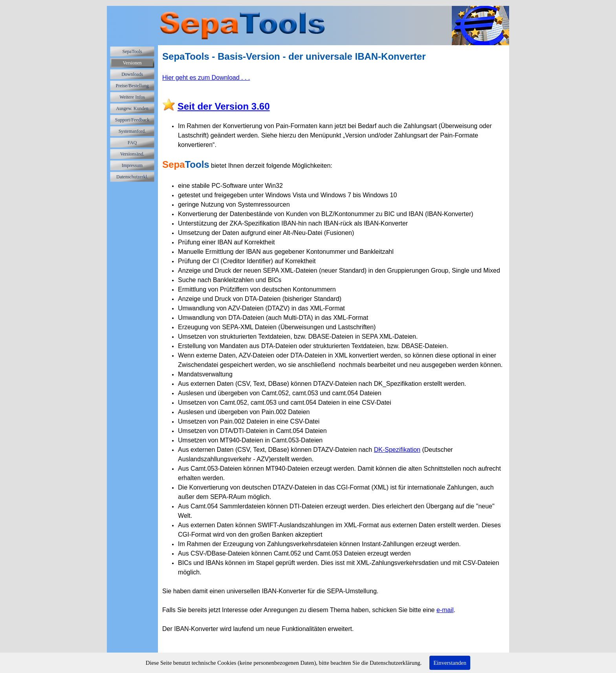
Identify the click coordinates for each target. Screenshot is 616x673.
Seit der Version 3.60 (224, 106)
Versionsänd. (132, 154)
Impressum (132, 165)
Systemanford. (132, 131)
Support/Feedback (132, 120)
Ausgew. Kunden (132, 108)
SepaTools (132, 51)
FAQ (132, 143)
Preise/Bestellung (132, 86)
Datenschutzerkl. (132, 177)
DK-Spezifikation (397, 450)
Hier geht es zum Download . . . (206, 78)
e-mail (445, 610)
